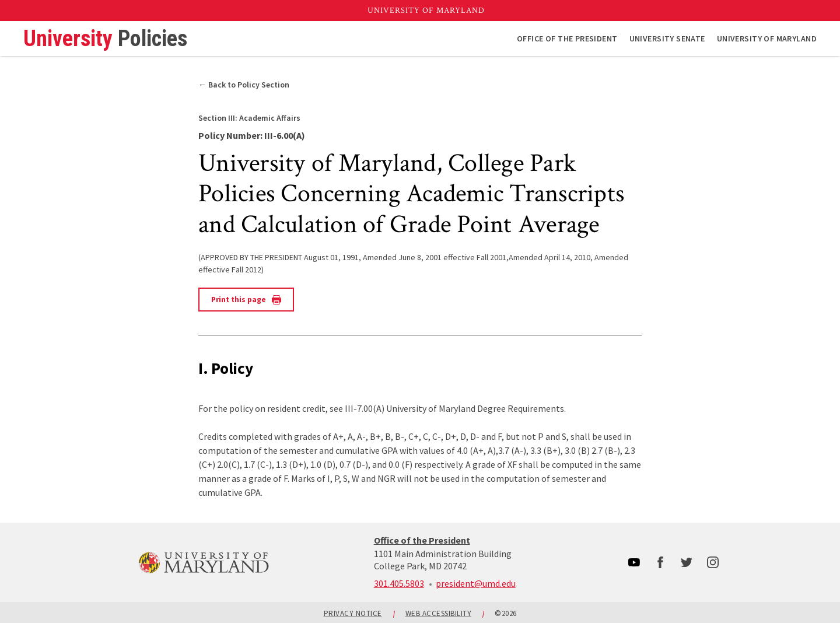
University (105, 38)
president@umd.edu (476, 583)
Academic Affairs (249, 118)
